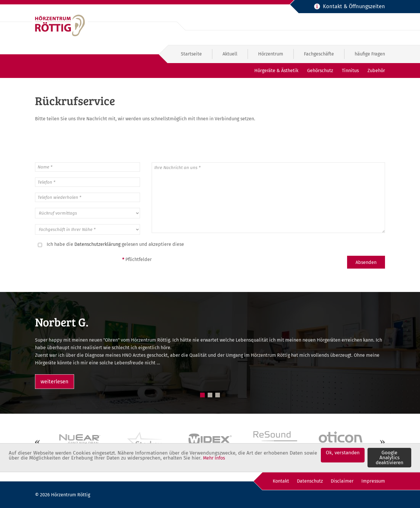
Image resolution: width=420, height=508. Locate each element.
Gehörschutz (320, 71)
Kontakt (281, 481)
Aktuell (230, 54)
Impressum (373, 481)
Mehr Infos (214, 459)
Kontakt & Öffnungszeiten (354, 7)
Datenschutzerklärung (97, 244)
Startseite (191, 54)
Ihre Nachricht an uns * (268, 198)
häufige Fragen (370, 54)
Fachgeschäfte (319, 54)
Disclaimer (342, 481)
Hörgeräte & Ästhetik (276, 71)
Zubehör (376, 71)
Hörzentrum (271, 54)
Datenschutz (310, 481)
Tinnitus (350, 71)
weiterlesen (55, 382)
